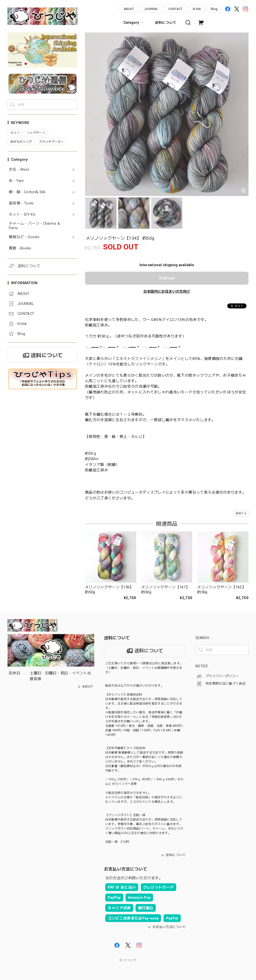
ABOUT (129, 9)
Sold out (167, 278)
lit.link (197, 9)
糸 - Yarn (16, 181)
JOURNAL (151, 9)
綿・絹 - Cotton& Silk (27, 192)
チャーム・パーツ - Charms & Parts (34, 226)
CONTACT (175, 9)
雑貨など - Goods (24, 237)
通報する (241, 513)
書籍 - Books (20, 248)
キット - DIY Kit (22, 215)
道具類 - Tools (21, 203)
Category (134, 22)
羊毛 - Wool (19, 170)
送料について (165, 22)
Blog (214, 9)
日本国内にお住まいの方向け (167, 291)
